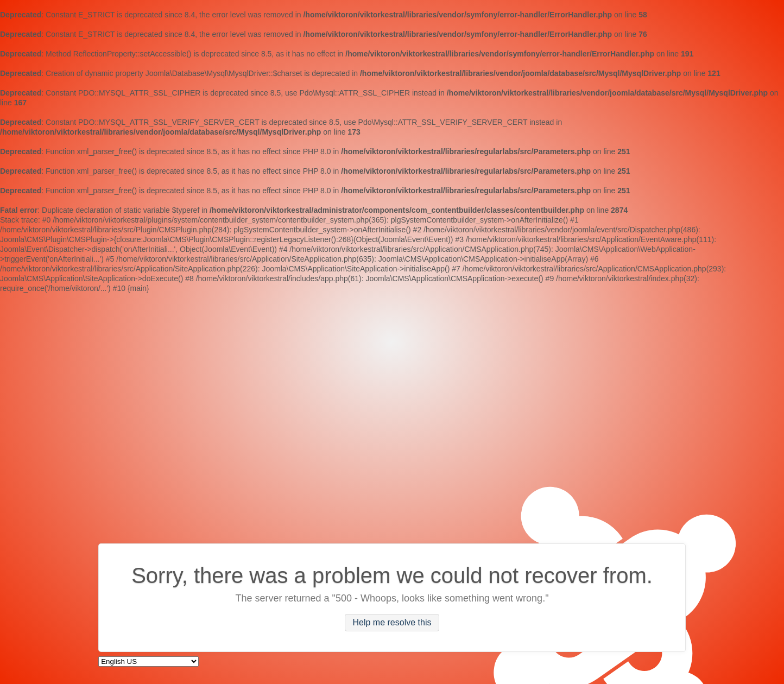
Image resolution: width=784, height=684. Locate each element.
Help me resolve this (392, 623)
